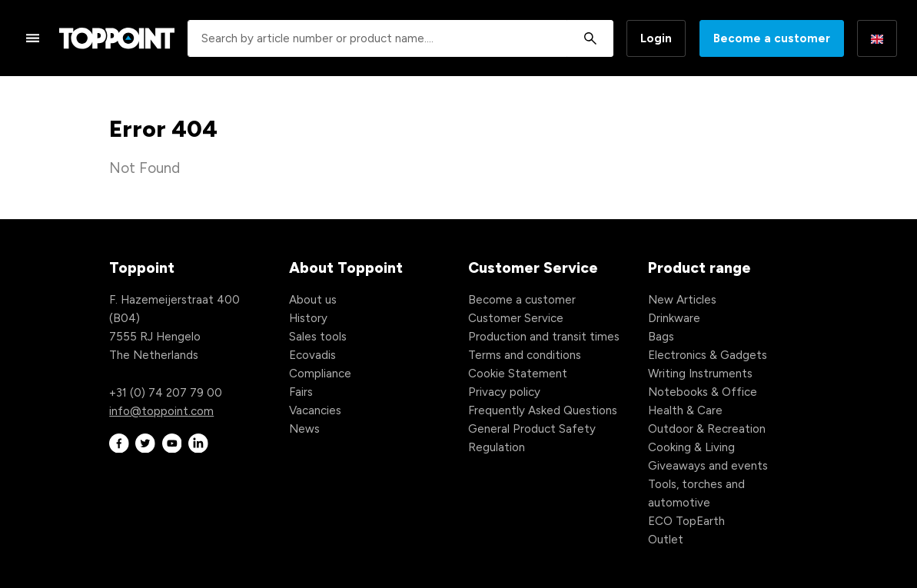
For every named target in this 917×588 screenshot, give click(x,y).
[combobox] (400, 38)
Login (656, 38)
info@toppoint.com (161, 411)
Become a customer (772, 38)
